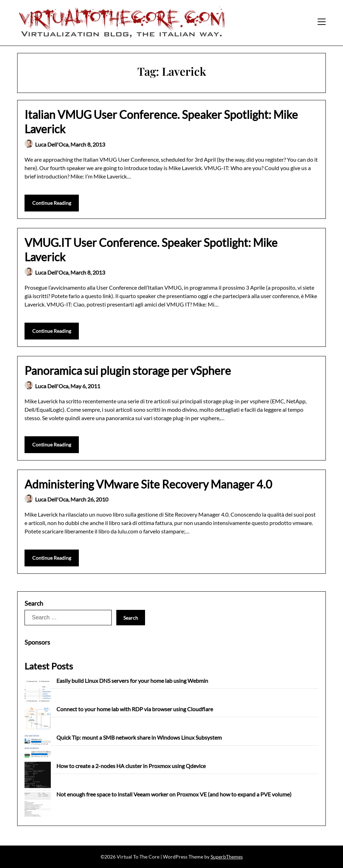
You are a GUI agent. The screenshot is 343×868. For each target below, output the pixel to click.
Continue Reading (52, 203)
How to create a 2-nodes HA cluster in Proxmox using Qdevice (131, 766)
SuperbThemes (227, 857)
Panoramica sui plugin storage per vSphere (128, 371)
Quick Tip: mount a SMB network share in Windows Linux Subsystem (139, 737)
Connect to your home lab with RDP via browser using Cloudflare (135, 709)
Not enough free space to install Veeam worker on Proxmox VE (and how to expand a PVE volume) (174, 794)
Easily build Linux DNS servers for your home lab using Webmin (132, 681)
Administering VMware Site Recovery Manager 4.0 (148, 484)
